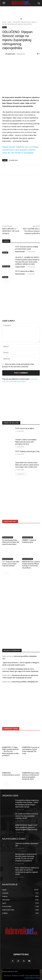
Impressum (7, 976)
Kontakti (22, 976)
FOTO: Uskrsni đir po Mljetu (25, 271)
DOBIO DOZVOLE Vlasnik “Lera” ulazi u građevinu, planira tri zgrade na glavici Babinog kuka (26, 827)
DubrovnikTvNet (8, 537)
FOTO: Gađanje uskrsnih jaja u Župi (27, 451)
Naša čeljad (6, 266)
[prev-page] (4, 282)
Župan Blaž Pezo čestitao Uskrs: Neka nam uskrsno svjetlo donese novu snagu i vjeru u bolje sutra (27, 465)
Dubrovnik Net (20, 252)
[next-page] (7, 282)
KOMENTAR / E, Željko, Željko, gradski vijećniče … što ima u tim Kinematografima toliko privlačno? (11, 751)
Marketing (15, 976)
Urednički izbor (13, 160)
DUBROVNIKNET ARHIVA (32, 978)
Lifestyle (5, 253)
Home (4, 22)
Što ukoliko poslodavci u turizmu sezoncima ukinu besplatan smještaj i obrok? (27, 816)
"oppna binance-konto (10, 663)
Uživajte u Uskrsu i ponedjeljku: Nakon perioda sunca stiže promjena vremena (26, 442)
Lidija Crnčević (20, 267)
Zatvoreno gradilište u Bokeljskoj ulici (25, 682)
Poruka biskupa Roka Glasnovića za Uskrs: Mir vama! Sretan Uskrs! (11, 542)
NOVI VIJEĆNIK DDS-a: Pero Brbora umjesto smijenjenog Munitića (31, 231)
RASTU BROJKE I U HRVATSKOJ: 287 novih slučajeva (11, 231)
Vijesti (9, 22)
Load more (21, 474)
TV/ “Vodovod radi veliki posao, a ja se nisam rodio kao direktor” (11, 564)
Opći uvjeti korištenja (32, 976)
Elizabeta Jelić (10, 54)
